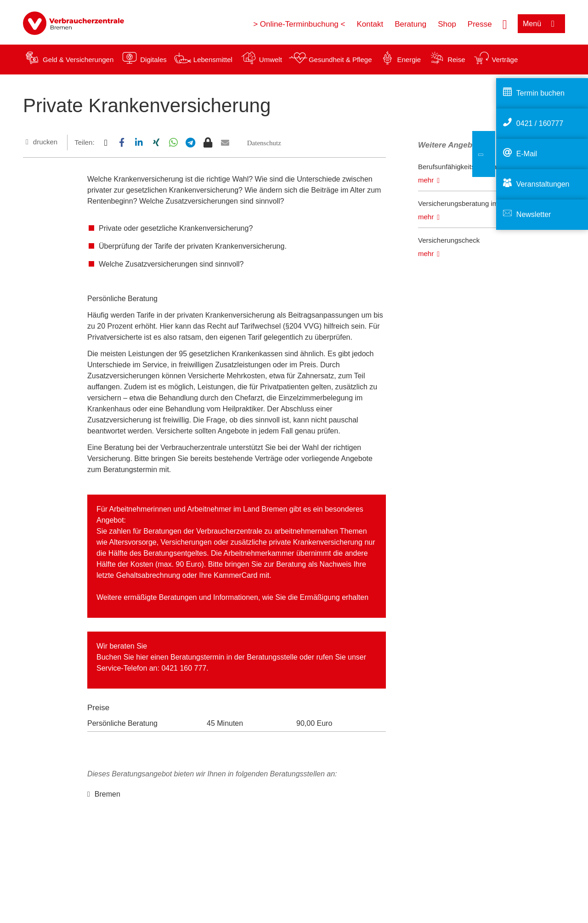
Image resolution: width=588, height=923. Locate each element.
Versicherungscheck (449, 240)
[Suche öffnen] (505, 23)
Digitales (153, 60)
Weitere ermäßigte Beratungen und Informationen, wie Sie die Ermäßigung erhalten (232, 597)
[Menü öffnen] (541, 24)
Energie (409, 60)
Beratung (410, 24)
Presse (480, 24)
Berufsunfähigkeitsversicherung (466, 167)
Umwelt (271, 60)
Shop (447, 24)
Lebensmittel (213, 60)
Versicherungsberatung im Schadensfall (479, 203)
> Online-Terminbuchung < (299, 24)
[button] (105, 142)
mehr (426, 180)
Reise (456, 60)
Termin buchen (540, 93)
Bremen (107, 794)
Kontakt (370, 24)
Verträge (505, 60)
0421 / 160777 (540, 123)
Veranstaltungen (543, 184)
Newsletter (534, 214)
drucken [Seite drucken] (45, 142)
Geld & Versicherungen (78, 60)
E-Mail (527, 154)
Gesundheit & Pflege (340, 60)
